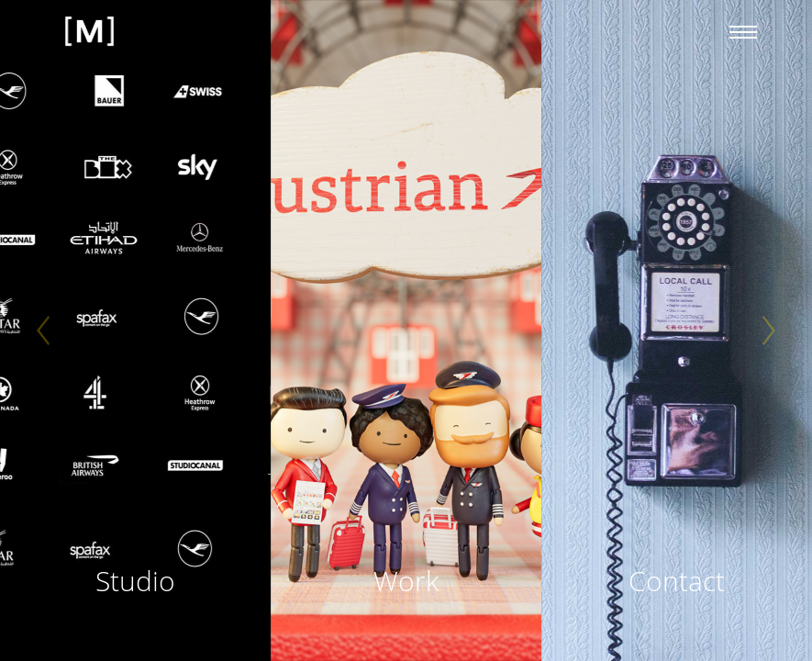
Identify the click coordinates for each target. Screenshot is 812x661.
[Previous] (43, 330)
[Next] (769, 330)
